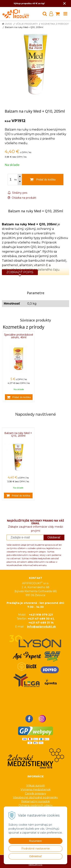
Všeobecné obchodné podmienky (35, 797)
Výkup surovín (36, 786)
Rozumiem (35, 841)
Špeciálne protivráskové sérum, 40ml (19, 336)
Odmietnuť (36, 856)
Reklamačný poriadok (35, 801)
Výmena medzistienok (36, 789)
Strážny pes (17, 193)
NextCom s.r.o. (35, 865)
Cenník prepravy (36, 793)
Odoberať (54, 537)
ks (16, 180)
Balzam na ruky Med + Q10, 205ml (18, 434)
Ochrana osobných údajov (36, 805)
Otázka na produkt (22, 198)
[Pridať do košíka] (19, 397)
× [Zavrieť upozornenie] (65, 3)
